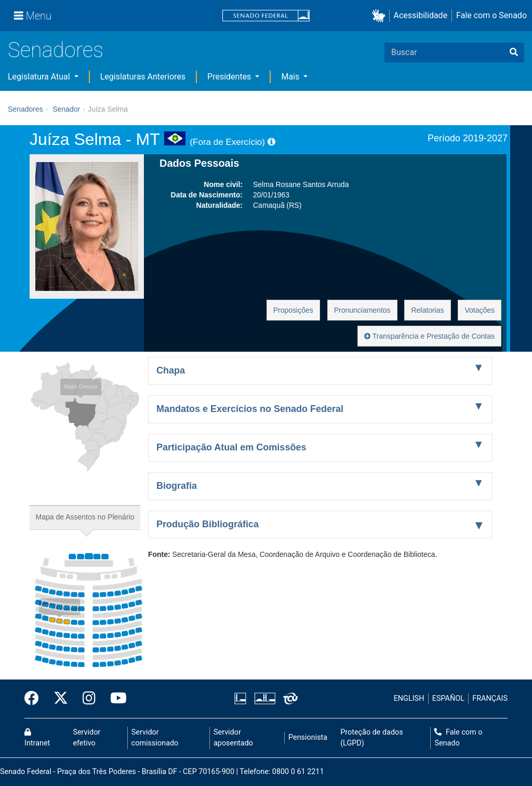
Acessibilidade (421, 15)
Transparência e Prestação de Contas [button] (429, 336)
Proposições (293, 310)
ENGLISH (409, 698)
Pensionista (308, 737)
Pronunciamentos (362, 310)
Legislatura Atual (40, 77)
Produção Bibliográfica (208, 524)
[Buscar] (514, 52)
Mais (291, 77)
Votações (480, 310)
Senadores (56, 50)
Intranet (37, 738)
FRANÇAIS (490, 698)
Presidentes (230, 77)
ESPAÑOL (448, 698)
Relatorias (427, 310)
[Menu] (33, 16)
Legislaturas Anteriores (143, 77)
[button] (381, 16)
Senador (66, 109)
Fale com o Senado (491, 15)
